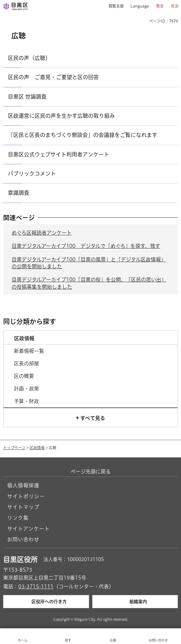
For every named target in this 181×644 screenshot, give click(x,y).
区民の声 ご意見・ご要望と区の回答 (53, 77)
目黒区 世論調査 (27, 97)
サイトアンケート (28, 529)
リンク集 (18, 518)
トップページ (14, 448)
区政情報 (37, 448)
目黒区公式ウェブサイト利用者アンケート (59, 154)
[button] (114, 6)
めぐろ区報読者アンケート (42, 233)
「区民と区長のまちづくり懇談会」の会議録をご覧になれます (83, 135)
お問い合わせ (23, 539)
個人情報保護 (23, 485)
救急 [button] (175, 6)
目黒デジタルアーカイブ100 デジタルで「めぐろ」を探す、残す (86, 246)
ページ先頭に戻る (91, 472)
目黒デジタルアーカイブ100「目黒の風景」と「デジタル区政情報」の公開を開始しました (89, 263)
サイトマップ (23, 507)
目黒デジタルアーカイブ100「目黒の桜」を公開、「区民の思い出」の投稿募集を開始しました (89, 283)
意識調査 (19, 193)
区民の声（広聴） (29, 58)
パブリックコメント (32, 174)
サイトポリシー (26, 496)
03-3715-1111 (36, 587)
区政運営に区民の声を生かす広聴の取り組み (61, 116)
